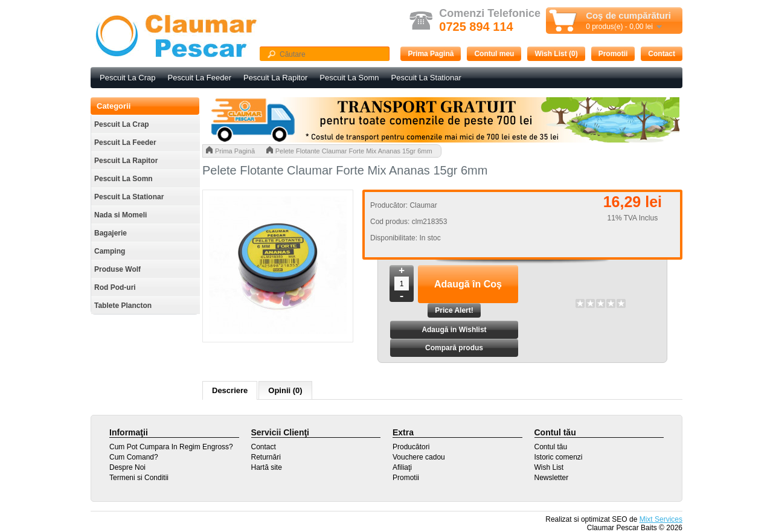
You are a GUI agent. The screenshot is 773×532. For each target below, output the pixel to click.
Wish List (549, 467)
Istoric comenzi (559, 457)
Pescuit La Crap (128, 78)
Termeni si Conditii (139, 478)
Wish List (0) (556, 54)
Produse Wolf (117, 269)
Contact (662, 54)
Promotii (613, 54)
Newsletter (552, 478)
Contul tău (551, 447)
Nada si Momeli (120, 215)
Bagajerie (111, 233)
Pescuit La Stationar (426, 78)
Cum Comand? (134, 457)
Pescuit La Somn (349, 78)
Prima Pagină (431, 54)
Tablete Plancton (123, 306)
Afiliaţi (402, 467)
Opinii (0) (285, 390)
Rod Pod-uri (115, 287)
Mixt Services (661, 519)
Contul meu (494, 54)
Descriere (230, 390)
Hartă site (267, 467)
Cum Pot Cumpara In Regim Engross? (171, 447)
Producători (411, 447)
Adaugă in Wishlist (454, 330)
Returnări (266, 457)
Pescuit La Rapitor (275, 78)
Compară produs (454, 348)
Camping (110, 251)
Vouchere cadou (419, 457)
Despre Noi (127, 467)
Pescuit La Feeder (200, 78)
